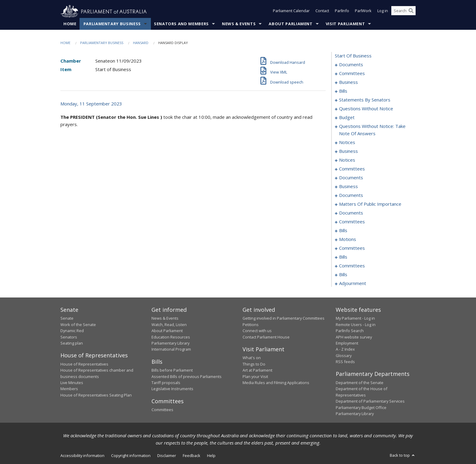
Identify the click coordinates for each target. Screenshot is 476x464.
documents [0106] (351, 195)
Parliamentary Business (112, 24)
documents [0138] (351, 213)
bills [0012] (343, 91)
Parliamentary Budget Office (361, 407)
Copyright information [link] (131, 456)
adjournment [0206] (353, 284)
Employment (347, 343)
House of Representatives (84, 364)
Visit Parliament (345, 24)
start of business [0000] (353, 56)
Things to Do (254, 364)
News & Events (239, 24)
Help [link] (211, 456)
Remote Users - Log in (356, 325)
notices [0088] (347, 143)
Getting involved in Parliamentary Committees (284, 318)
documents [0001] (351, 65)
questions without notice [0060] (366, 109)
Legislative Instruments (172, 389)
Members (69, 389)
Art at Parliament (257, 370)
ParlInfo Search (350, 331)
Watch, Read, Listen (169, 325)
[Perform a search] (411, 12)
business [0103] (348, 187)
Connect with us (257, 331)
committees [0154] (352, 222)
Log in (383, 12)
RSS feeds (345, 362)
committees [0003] (352, 74)
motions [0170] (348, 239)
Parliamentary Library (170, 343)
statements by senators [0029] (365, 100)
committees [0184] (352, 266)
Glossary (344, 356)
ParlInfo (342, 12)
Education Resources (171, 337)
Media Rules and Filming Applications (276, 383)
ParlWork (363, 12)
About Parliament (291, 24)
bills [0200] (343, 275)
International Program (171, 349)
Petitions (251, 325)
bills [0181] (343, 257)
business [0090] (348, 151)
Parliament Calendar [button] (291, 12)
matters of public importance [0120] (370, 204)
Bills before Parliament (172, 370)
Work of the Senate (78, 325)
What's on (252, 358)
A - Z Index (345, 349)
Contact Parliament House (266, 337)
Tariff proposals (166, 383)
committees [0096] (352, 169)
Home (70, 24)
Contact (322, 12)
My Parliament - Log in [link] (355, 318)
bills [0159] (343, 231)
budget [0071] (347, 118)
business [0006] (348, 82)
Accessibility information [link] (82, 456)
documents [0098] (351, 178)
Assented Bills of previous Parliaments (187, 376)
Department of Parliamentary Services (370, 401)
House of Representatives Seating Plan (96, 395)
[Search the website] (403, 12)
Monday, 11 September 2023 (91, 104)
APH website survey (354, 337)
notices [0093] (347, 160)
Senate (67, 318)
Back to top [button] (403, 455)
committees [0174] (352, 248)
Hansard (141, 43)
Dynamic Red (72, 331)
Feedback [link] (192, 456)
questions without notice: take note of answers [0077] (372, 130)
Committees (162, 410)
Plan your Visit (255, 376)
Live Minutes (72, 383)
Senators (69, 337)
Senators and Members (181, 24)
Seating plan (72, 343)
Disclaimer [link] (167, 456)
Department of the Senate (360, 383)
